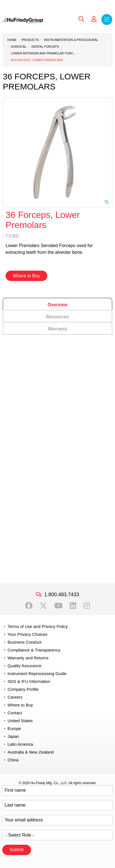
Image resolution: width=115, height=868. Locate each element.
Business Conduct (24, 642)
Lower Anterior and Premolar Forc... (43, 53)
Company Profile (23, 689)
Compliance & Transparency (34, 650)
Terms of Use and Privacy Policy (38, 626)
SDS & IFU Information (29, 681)
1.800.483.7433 (62, 595)
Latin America (20, 744)
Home (12, 40)
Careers (15, 697)
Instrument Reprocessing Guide (37, 674)
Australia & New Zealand (31, 752)
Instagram (87, 606)
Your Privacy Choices (27, 634)
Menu (107, 19)
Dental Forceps (45, 47)
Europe (14, 728)
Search (81, 19)
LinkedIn (73, 606)
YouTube (58, 606)
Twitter (43, 606)
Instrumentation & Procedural (71, 40)
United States (20, 721)
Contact (15, 713)
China (13, 760)
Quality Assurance (24, 666)
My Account (94, 19)
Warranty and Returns (28, 658)
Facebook (29, 606)
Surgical (18, 47)
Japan (13, 736)
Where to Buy (26, 276)
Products (30, 40)
